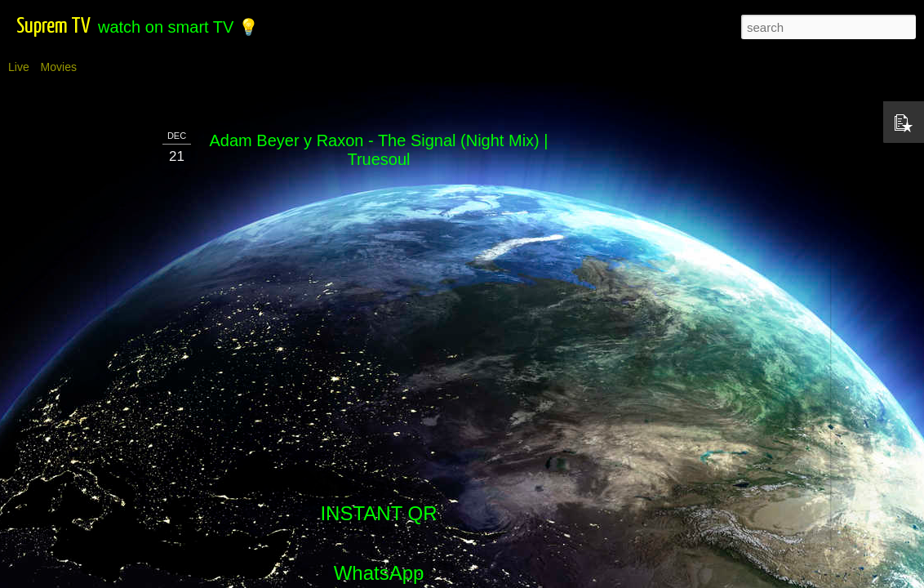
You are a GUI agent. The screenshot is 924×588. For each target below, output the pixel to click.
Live (19, 67)
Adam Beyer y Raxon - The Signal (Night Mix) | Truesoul (379, 150)
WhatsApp (379, 573)
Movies (59, 67)
